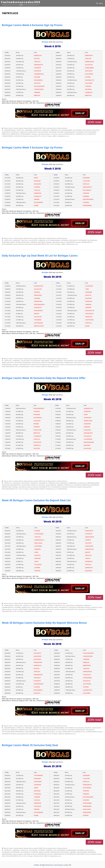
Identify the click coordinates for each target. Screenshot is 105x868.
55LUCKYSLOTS (38, 289)
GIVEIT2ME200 (38, 546)
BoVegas (45, 42)
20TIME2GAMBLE (89, 68)
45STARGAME (86, 178)
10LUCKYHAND (89, 286)
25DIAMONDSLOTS (39, 540)
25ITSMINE (37, 531)
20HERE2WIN (37, 779)
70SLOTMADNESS (39, 775)
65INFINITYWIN (38, 301)
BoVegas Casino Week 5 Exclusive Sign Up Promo (32, 147)
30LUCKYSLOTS (89, 65)
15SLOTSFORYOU (89, 320)
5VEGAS (36, 561)
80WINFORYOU (89, 56)
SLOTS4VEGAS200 (39, 323)
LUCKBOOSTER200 (39, 89)
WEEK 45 (43, 489)
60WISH (36, 178)
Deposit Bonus (28, 128)
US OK (43, 136)
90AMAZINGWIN (87, 806)
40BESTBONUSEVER (89, 442)
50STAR (86, 415)
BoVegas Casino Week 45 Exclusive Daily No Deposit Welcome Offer (44, 378)
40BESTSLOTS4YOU (39, 326)
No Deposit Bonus (51, 128)
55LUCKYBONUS (87, 190)
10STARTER (88, 540)
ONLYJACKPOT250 (39, 286)
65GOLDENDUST (38, 418)
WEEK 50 (44, 367)
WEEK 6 (55, 136)
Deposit (21, 128)
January (16, 244)
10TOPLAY (88, 558)
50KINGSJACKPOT (38, 65)
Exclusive (54, 134)
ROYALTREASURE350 (88, 199)
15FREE (87, 289)
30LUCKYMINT (89, 83)
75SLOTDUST (88, 543)
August (15, 854)
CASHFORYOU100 (90, 311)
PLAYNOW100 (37, 71)
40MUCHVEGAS (38, 543)
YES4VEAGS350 (88, 418)
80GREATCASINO (88, 421)
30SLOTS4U (37, 59)
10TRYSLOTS (37, 412)
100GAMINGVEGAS (39, 74)
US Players (49, 136)
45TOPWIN (88, 77)
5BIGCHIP (37, 314)
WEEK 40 (37, 611)
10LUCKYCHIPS (38, 317)
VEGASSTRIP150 (89, 531)
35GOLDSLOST (89, 71)
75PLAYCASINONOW (39, 86)
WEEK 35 (47, 856)
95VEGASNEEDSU (38, 80)
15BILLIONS (88, 59)
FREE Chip (42, 128)
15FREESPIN (88, 86)
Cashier (16, 128)
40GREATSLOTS (38, 56)
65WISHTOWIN (38, 656)
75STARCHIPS (89, 301)
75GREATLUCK (37, 445)
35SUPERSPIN (38, 785)
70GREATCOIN (89, 317)
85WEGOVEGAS (38, 295)
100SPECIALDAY (89, 546)
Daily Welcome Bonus (44, 134)
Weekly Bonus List (64, 136)
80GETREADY (37, 181)
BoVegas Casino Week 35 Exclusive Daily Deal (30, 745)
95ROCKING (37, 558)
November (64, 487)
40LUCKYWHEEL (89, 74)
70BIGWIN (37, 199)
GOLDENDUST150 (90, 80)
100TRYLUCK (37, 62)
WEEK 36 (61, 734)
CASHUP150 (88, 295)
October (57, 609)
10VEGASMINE (38, 320)
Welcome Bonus (62, 128)
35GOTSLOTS (37, 83)
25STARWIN (37, 187)
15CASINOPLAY (37, 436)
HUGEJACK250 (89, 92)
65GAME (36, 206)
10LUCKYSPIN (86, 181)
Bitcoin (6, 128)
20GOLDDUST (89, 571)
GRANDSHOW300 (90, 537)
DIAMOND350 (38, 193)
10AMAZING (37, 92)
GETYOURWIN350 (39, 202)
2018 (76, 361)
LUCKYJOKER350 (88, 439)
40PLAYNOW (88, 89)
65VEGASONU (38, 184)
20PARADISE (87, 427)
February (61, 134)
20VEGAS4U (37, 292)
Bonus (11, 128)
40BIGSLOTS (37, 95)
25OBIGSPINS (87, 424)
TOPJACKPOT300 (89, 549)
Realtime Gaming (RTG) (30, 136)
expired (36, 128)
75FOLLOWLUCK (89, 314)
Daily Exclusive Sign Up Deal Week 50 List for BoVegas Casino (40, 255)
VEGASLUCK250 (37, 430)
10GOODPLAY (37, 68)
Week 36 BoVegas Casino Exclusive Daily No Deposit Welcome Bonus (44, 623)
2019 (60, 130)
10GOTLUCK (37, 190)
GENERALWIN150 (89, 62)
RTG (39, 136)
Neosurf (52, 609)
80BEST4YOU (88, 95)
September (82, 609)
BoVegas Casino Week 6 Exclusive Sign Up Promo (32, 25)
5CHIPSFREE (37, 77)
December (56, 365)
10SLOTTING (37, 448)
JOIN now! (94, 122)
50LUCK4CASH (87, 448)
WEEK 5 (64, 244)
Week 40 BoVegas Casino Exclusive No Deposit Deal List (36, 500)
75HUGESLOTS (89, 534)
